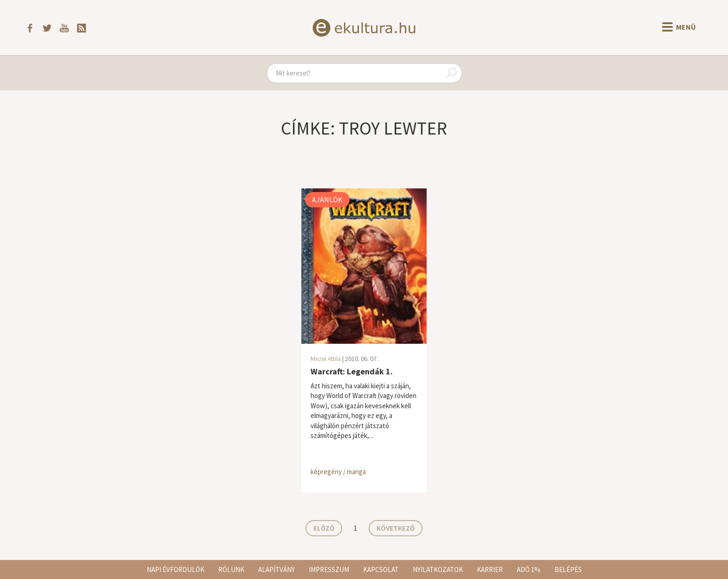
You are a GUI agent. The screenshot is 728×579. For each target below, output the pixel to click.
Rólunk (231, 569)
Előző (324, 528)
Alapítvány (276, 569)
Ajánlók (327, 199)
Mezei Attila (326, 359)
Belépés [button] (568, 569)
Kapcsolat (381, 569)
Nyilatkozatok (438, 569)
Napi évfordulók (175, 569)
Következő (396, 528)
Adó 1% (529, 569)
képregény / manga (338, 472)
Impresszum (329, 569)
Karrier (490, 569)
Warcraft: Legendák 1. (352, 371)
